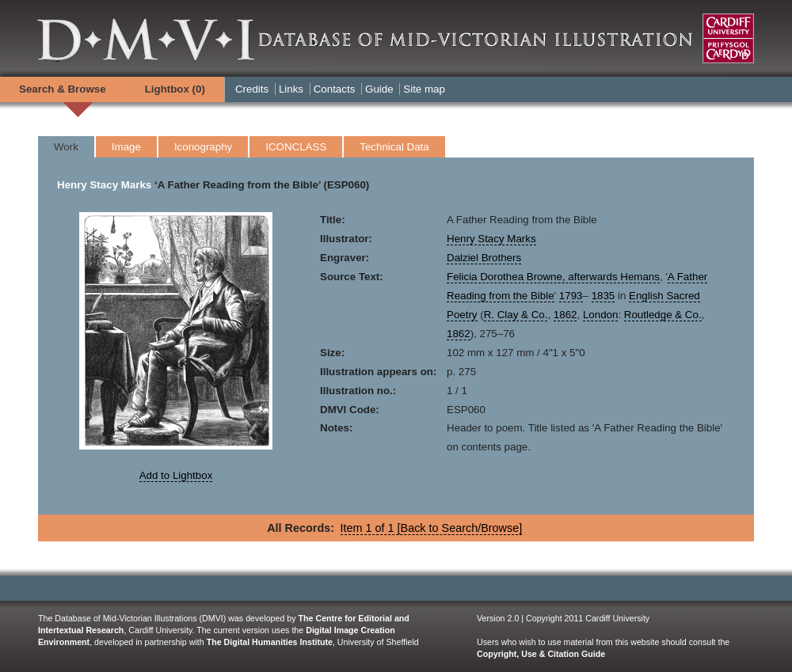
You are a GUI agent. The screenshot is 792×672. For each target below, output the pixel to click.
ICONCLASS (296, 147)
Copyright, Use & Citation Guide (541, 654)
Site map (424, 89)
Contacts (335, 89)
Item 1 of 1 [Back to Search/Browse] (432, 528)
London (600, 315)
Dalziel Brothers (484, 258)
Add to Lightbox (176, 475)
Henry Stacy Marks (104, 185)
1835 (604, 296)
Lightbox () (175, 89)
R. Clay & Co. (516, 315)
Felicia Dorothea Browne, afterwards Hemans (553, 277)
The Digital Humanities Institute (270, 642)
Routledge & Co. (663, 315)
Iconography (203, 147)
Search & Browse (63, 89)
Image (126, 147)
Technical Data (394, 147)
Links (291, 89)
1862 (565, 315)
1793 (571, 296)
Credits (252, 89)
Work (66, 147)
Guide (379, 89)
